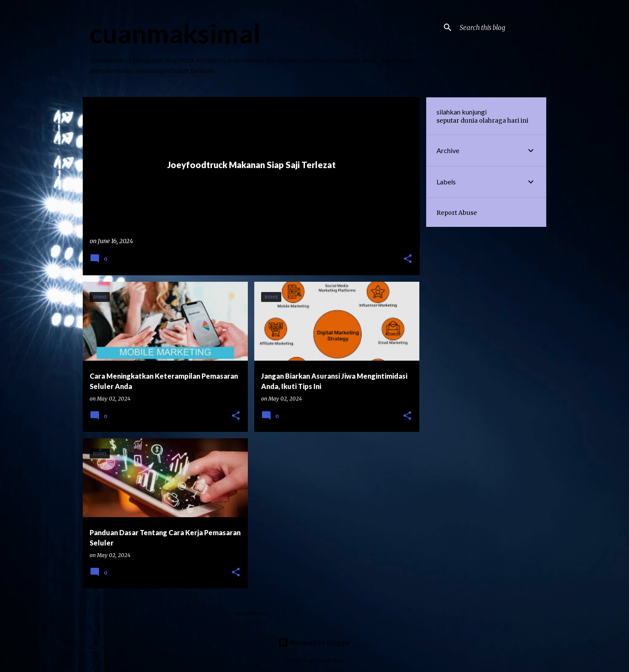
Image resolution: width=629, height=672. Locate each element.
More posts (251, 613)
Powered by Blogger (314, 642)
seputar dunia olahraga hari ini (482, 121)
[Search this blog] (501, 27)
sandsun (334, 660)
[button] (408, 259)
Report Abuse (457, 213)
